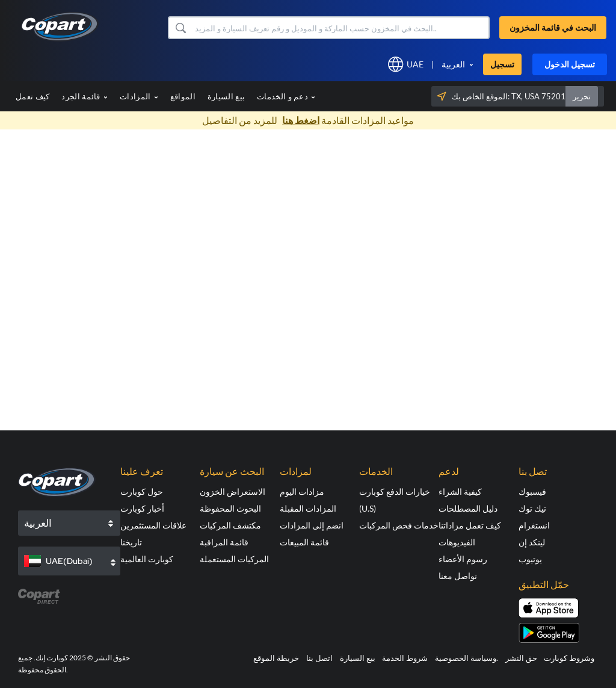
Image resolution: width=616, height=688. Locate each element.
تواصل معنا (458, 576)
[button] (180, 28)
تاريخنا (131, 542)
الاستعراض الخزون (233, 491)
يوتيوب (530, 559)
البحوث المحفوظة (230, 508)
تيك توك (532, 508)
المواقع (183, 96)
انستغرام (534, 525)
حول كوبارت (142, 491)
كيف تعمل (32, 96)
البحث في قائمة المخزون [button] (553, 27)
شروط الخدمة (405, 658)
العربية (453, 64)
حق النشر (521, 658)
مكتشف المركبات (230, 525)
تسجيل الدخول (570, 64)
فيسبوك (532, 491)
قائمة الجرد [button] (85, 96)
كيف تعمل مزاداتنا (470, 525)
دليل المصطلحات (468, 508)
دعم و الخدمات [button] (286, 96)
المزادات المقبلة (308, 508)
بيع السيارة (226, 96)
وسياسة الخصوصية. (467, 658)
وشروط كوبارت (569, 658)
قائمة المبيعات (304, 542)
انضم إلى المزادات (312, 525)
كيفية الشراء (460, 491)
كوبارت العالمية (147, 559)
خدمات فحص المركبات (399, 525)
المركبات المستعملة (234, 559)
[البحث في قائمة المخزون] (341, 28)
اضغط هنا (301, 120)
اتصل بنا (319, 658)
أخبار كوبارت (142, 508)
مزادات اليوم (302, 491)
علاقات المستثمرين (153, 525)
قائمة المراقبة (224, 542)
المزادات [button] (139, 96)
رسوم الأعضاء (463, 559)
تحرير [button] (582, 96)
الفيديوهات (457, 542)
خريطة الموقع (276, 658)
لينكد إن (532, 542)
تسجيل (502, 64)
